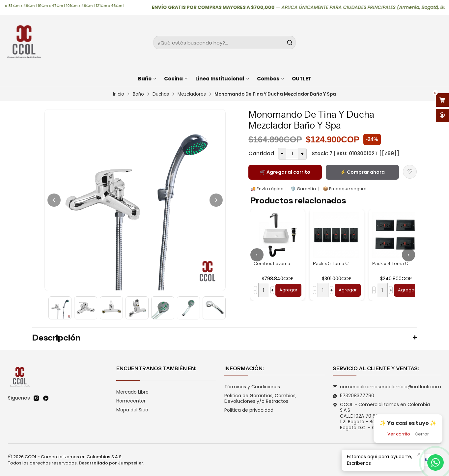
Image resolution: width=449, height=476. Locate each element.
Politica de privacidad (249, 410)
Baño (138, 94)
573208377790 (353, 396)
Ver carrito (399, 434)
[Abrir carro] (442, 100)
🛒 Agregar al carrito (285, 172)
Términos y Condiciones (252, 387)
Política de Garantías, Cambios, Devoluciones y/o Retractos (260, 399)
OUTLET (302, 79)
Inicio (119, 94)
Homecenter (131, 401)
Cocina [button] (176, 79)
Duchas (161, 94)
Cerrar (422, 434)
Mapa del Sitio (132, 410)
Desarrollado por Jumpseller (111, 463)
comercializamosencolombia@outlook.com (387, 387)
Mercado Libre (132, 392)
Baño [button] (148, 79)
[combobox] (224, 43)
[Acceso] (442, 116)
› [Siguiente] (216, 200)
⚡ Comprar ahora (363, 172)
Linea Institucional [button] (223, 79)
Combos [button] (271, 79)
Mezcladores (192, 94)
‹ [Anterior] (54, 200)
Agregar (288, 290)
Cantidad (261, 153)
